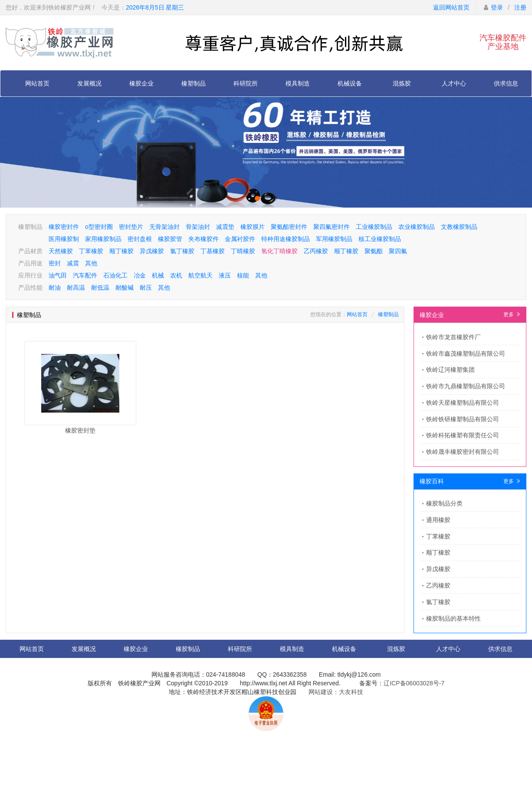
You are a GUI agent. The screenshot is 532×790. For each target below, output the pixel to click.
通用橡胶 (438, 520)
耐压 (146, 288)
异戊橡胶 (152, 251)
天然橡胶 (61, 251)
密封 (55, 263)
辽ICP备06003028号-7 (414, 683)
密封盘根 (140, 239)
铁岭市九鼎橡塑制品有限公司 (466, 386)
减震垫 (225, 227)
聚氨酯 (374, 251)
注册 (520, 7)
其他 (91, 263)
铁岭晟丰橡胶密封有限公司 (463, 452)
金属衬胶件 (240, 239)
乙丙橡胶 (316, 251)
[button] (257, 198)
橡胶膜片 (253, 227)
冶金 (140, 275)
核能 (243, 275)
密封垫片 (131, 227)
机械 (158, 275)
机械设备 (350, 83)
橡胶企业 (141, 83)
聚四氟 (398, 251)
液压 (225, 275)
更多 (512, 314)
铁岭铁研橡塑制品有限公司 (463, 419)
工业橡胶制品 (374, 227)
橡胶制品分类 (444, 503)
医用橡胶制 (64, 239)
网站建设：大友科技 (336, 692)
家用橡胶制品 (103, 239)
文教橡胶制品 (459, 227)
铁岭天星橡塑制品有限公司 (463, 403)
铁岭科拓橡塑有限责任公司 (463, 435)
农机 (176, 275)
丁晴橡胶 (243, 251)
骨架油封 (198, 227)
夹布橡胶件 (204, 239)
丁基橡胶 (213, 251)
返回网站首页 (451, 7)
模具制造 (298, 83)
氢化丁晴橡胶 (279, 251)
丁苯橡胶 (91, 251)
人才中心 (454, 83)
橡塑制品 (194, 83)
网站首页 (37, 83)
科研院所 (246, 83)
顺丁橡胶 (122, 251)
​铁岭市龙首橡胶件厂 (453, 337)
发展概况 (89, 83)
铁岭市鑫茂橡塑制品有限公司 (466, 354)
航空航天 (200, 275)
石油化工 (115, 275)
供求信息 (506, 83)
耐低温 (100, 288)
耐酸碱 (125, 288)
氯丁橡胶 (182, 251)
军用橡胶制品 (334, 239)
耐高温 (76, 288)
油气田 (58, 275)
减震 (73, 263)
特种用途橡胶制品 (286, 239)
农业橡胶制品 (417, 227)
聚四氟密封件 (332, 227)
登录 (497, 7)
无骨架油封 (164, 227)
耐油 (55, 288)
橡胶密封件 (64, 227)
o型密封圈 (99, 227)
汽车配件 (85, 275)
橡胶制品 (188, 649)
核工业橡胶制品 (380, 239)
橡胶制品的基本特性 (453, 618)
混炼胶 (402, 83)
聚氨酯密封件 (289, 227)
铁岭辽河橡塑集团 (450, 370)
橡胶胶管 (170, 239)
